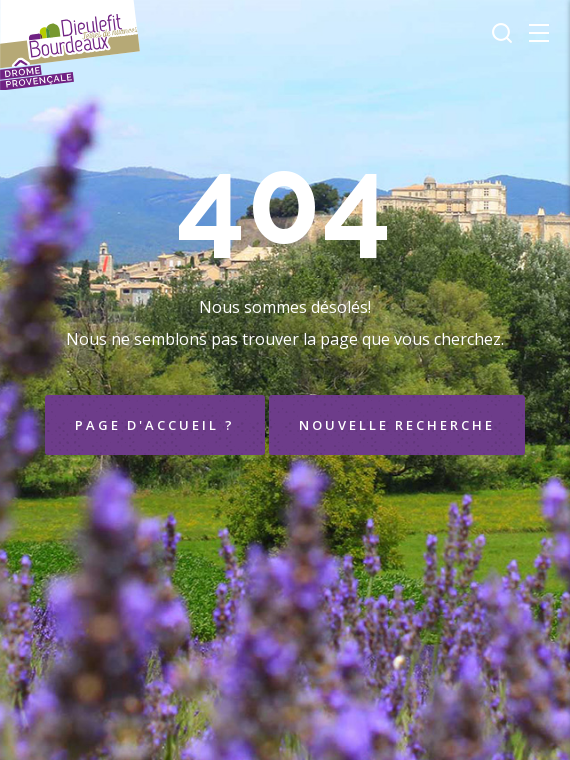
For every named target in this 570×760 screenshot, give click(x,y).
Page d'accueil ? (155, 425)
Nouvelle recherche (397, 425)
